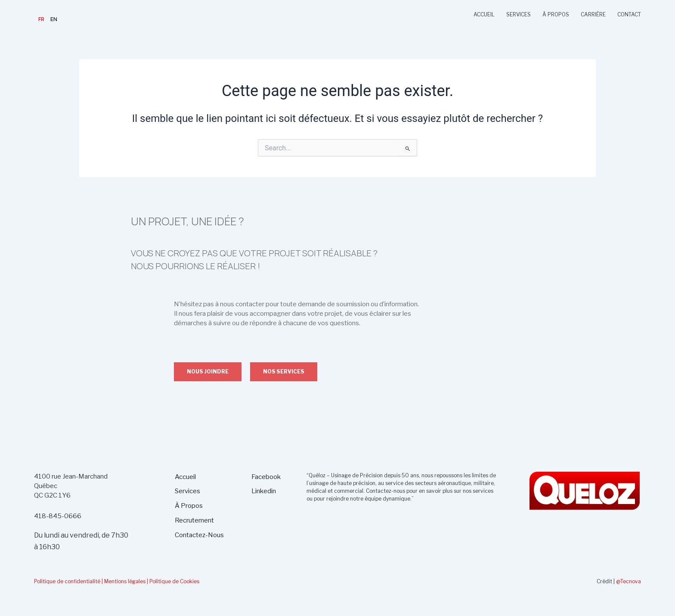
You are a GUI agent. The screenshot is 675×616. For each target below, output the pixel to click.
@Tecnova (629, 581)
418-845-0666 (58, 516)
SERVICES (519, 14)
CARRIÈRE (593, 14)
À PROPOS (556, 14)
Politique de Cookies (174, 581)
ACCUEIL (484, 14)
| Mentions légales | (125, 581)
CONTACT (629, 14)
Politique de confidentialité (67, 581)
